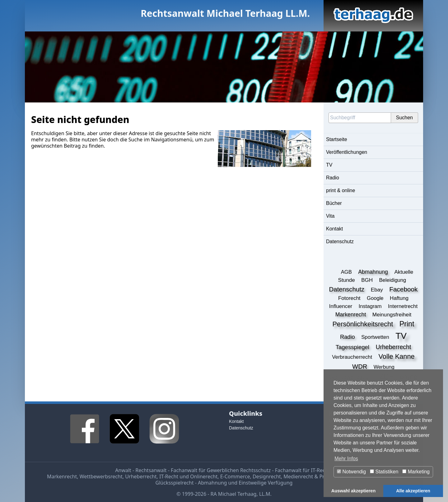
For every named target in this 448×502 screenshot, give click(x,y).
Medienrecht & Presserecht (315, 476)
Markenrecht (62, 476)
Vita (330, 216)
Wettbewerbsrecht (101, 476)
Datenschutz (340, 242)
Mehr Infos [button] (346, 459)
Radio (333, 178)
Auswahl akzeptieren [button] (353, 491)
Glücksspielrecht (175, 483)
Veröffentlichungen (347, 152)
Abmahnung (212, 483)
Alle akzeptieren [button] (413, 491)
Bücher (334, 203)
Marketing (416, 472)
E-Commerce (235, 476)
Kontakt (334, 229)
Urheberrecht (141, 476)
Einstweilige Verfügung (266, 483)
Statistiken (384, 472)
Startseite (337, 139)
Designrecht (267, 476)
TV (329, 165)
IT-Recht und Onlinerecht (188, 476)
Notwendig (351, 472)
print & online (341, 190)
